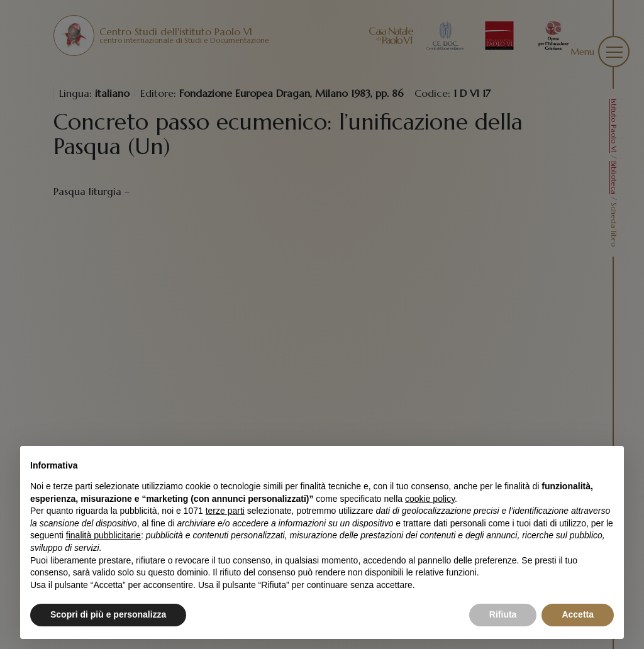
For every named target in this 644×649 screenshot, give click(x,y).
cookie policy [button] (430, 499)
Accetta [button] (578, 614)
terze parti (225, 511)
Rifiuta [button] (503, 614)
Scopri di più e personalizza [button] (108, 614)
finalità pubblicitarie (103, 535)
